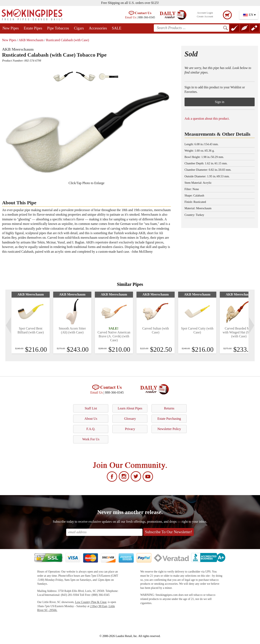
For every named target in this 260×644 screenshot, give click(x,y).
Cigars (79, 28)
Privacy (130, 429)
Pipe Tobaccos (58, 28)
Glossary (130, 419)
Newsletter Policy (169, 429)
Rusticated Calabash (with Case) (67, 40)
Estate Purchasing (169, 419)
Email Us (131, 17)
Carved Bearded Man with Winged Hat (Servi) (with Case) (239, 332)
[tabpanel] (31, 323)
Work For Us (91, 439)
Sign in (220, 102)
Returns (169, 408)
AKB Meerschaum (31, 40)
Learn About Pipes (130, 408)
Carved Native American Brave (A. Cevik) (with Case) (114, 336)
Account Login (205, 13)
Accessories (98, 28)
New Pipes (11, 28)
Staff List (91, 408)
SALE (117, 28)
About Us (91, 419)
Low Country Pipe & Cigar (91, 602)
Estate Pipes (33, 28)
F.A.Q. (91, 429)
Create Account (205, 16)
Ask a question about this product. (207, 119)
